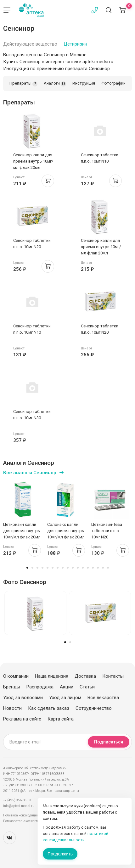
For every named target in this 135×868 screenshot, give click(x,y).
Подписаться (109, 742)
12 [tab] (83, 568)
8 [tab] (63, 568)
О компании (16, 676)
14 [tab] (93, 568)
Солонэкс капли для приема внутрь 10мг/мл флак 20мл (66, 531)
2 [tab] (32, 568)
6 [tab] (53, 568)
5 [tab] (48, 568)
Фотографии (113, 83)
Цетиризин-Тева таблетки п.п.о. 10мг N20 (107, 531)
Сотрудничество (94, 708)
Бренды (12, 687)
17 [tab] (108, 568)
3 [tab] (37, 568)
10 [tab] (73, 568)
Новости (12, 708)
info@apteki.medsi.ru (19, 806)
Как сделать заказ (49, 708)
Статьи (87, 687)
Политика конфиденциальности (27, 815)
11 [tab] (78, 568)
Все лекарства (103, 698)
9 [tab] (68, 568)
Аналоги (55, 84)
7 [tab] (58, 568)
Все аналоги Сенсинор (30, 473)
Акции (67, 687)
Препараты (23, 84)
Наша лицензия (52, 676)
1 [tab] (27, 568)
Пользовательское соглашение (26, 821)
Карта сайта (61, 719)
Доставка (85, 676)
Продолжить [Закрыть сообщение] (60, 854)
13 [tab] (88, 568)
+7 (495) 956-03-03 (17, 800)
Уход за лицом (65, 698)
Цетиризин (75, 44)
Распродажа (40, 687)
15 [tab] (98, 568)
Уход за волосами (23, 698)
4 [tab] (42, 568)
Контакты (113, 676)
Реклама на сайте (22, 719)
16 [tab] (103, 568)
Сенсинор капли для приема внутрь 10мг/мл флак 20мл (33, 161)
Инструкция (84, 83)
